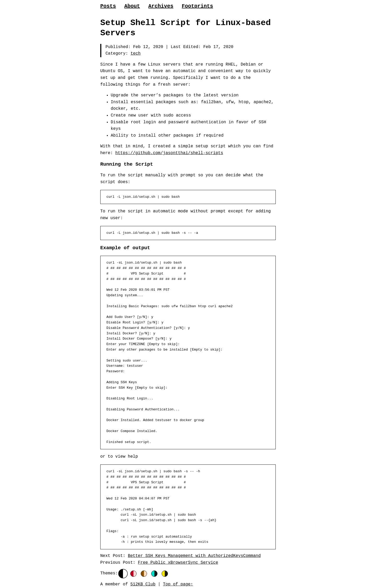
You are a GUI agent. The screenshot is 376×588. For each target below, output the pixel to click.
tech (136, 54)
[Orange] (144, 574)
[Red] (133, 574)
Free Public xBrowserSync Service (178, 563)
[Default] (123, 574)
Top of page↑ (178, 584)
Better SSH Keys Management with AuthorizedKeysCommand (194, 556)
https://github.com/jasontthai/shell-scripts (169, 153)
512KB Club (143, 584)
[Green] (154, 574)
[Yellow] (165, 574)
